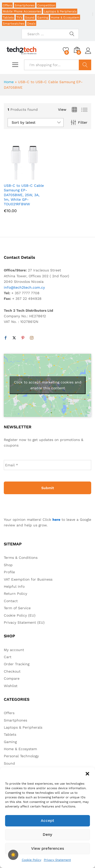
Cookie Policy (32, 860)
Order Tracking (17, 664)
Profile (9, 572)
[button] (87, 774)
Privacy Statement (57, 860)
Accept (48, 821)
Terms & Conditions (21, 558)
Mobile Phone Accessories (22, 11)
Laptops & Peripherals (60, 11)
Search (85, 65)
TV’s (19, 17)
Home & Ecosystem (65, 17)
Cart (8, 657)
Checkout (12, 671)
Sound (30, 17)
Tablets (8, 17)
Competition (46, 5)
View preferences (48, 848)
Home (9, 82)
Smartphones (25, 5)
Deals (31, 24)
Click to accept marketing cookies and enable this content (48, 385)
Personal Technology (21, 756)
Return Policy (15, 594)
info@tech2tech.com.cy (24, 287)
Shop (8, 565)
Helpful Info (14, 586)
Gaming (43, 17)
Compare (12, 678)
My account (14, 650)
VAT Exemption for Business (28, 579)
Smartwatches (14, 24)
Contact (11, 601)
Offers (7, 5)
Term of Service (17, 608)
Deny (48, 835)
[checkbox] (13, 855)
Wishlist (11, 686)
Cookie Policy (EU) (20, 615)
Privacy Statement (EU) (24, 622)
